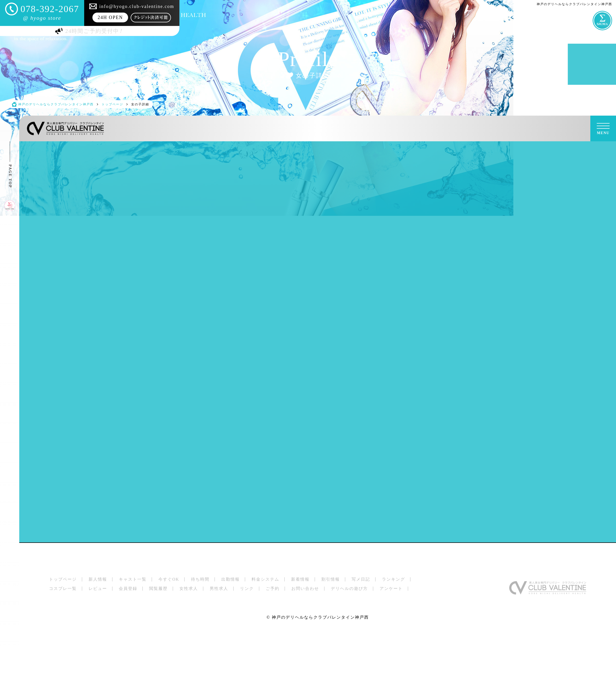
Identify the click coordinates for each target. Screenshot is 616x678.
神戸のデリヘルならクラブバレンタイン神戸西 (320, 617)
